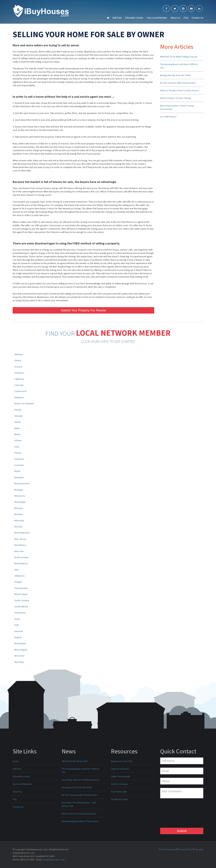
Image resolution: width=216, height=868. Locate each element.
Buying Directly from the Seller (175, 75)
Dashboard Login (119, 799)
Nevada (18, 527)
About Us (175, 18)
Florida (18, 410)
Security (199, 849)
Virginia (18, 637)
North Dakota (21, 563)
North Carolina (21, 557)
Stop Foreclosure (120, 769)
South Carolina (22, 600)
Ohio (17, 570)
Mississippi (20, 502)
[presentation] (174, 814)
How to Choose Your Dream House (79, 814)
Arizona (18, 367)
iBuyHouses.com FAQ (122, 761)
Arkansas (19, 373)
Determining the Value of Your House (80, 821)
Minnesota (20, 496)
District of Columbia (24, 403)
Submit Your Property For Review (83, 310)
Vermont (19, 631)
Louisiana (19, 465)
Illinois (17, 434)
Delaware (19, 397)
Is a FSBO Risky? (168, 117)
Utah (17, 625)
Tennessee (20, 613)
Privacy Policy (185, 849)
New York (19, 551)
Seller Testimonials (121, 776)
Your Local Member (157, 18)
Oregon (18, 582)
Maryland (19, 477)
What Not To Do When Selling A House (179, 57)
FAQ (186, 18)
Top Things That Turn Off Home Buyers (81, 780)
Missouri (19, 508)
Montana (19, 514)
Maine (17, 471)
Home (16, 761)
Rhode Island (21, 594)
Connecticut (20, 391)
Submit (182, 831)
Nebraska (19, 520)
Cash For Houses (119, 784)
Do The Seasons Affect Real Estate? (178, 83)
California (19, 379)
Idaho (17, 428)
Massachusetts (22, 483)
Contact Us (198, 18)
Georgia (18, 416)
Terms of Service (167, 849)
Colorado (19, 385)
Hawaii (18, 422)
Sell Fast (117, 18)
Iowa (17, 447)
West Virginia (21, 650)
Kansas (18, 453)
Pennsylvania (21, 588)
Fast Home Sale (119, 792)
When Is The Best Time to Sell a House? (180, 90)
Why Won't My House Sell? (75, 761)
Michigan (19, 490)
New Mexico (20, 545)
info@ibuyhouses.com (53, 860)
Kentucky (19, 459)
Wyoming (19, 662)
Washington (20, 643)
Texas (17, 619)
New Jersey (20, 539)
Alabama (19, 354)
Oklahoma (19, 576)
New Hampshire (22, 533)
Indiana (18, 440)
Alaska (18, 360)
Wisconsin (19, 656)
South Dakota (21, 607)
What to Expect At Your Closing (175, 98)
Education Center (134, 18)
